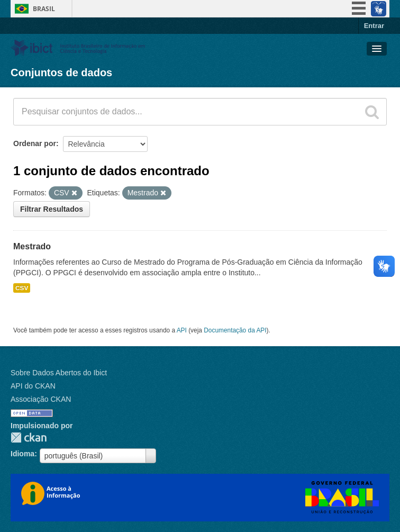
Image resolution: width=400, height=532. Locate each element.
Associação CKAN (41, 399)
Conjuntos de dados (61, 73)
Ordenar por (35, 143)
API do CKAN (33, 386)
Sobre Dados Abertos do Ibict (59, 373)
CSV (22, 288)
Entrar (374, 26)
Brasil (44, 9)
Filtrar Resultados (52, 209)
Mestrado (32, 246)
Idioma (22, 454)
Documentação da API (235, 330)
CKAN (29, 438)
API (182, 330)
